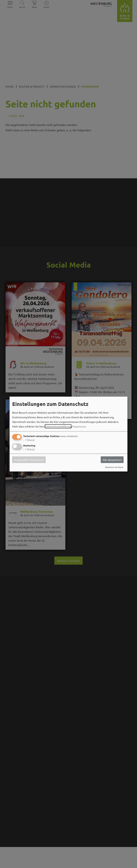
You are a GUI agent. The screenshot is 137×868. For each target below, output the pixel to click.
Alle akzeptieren (112, 460)
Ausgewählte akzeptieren (29, 460)
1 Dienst (29, 440)
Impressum (79, 426)
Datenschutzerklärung (58, 426)
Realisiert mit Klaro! (114, 467)
